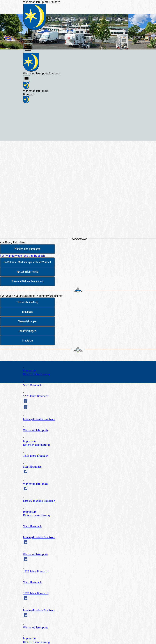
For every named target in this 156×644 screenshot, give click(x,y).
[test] (27, 249)
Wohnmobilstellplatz (36, 430)
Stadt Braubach (32, 385)
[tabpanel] (78, 242)
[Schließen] (24, 367)
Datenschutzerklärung (36, 374)
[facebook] (25, 401)
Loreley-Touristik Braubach (39, 419)
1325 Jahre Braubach (36, 396)
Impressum (30, 370)
